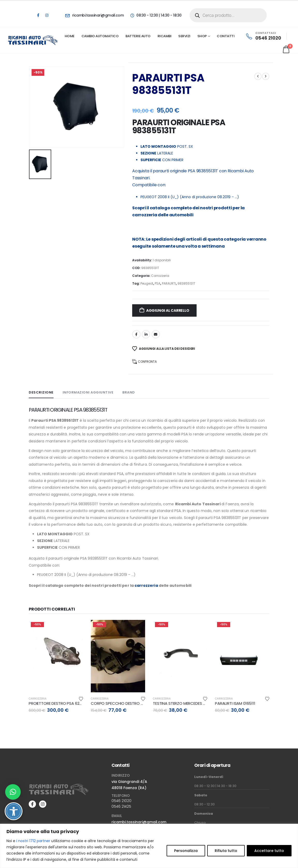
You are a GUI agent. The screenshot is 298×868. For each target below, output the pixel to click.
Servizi (184, 36)
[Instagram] (47, 15)
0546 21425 (121, 806)
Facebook (136, 334)
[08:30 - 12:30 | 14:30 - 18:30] (156, 15)
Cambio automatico (100, 36)
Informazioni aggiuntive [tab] (88, 392)
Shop (202, 36)
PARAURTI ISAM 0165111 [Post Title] (235, 703)
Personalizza (186, 851)
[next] (266, 76)
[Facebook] (38, 15)
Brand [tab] (129, 392)
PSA (158, 283)
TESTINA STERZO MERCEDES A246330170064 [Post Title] (192, 703)
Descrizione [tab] (41, 392)
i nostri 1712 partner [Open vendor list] (33, 841)
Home (70, 36)
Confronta (147, 362)
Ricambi (165, 36)
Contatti (226, 36)
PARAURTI (169, 283)
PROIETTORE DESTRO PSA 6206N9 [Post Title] (59, 703)
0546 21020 (121, 801)
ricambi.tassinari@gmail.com (139, 822)
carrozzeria (145, 215)
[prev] (258, 76)
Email (156, 334)
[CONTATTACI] (263, 36)
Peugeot (147, 283)
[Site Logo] (33, 40)
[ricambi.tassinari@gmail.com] (94, 15)
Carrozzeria (160, 276)
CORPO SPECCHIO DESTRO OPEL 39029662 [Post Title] (129, 703)
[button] (13, 792)
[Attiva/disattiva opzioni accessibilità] (14, 811)
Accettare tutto (269, 851)
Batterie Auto (138, 36)
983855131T (186, 283)
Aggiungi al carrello (168, 310)
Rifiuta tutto (226, 851)
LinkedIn (146, 334)
